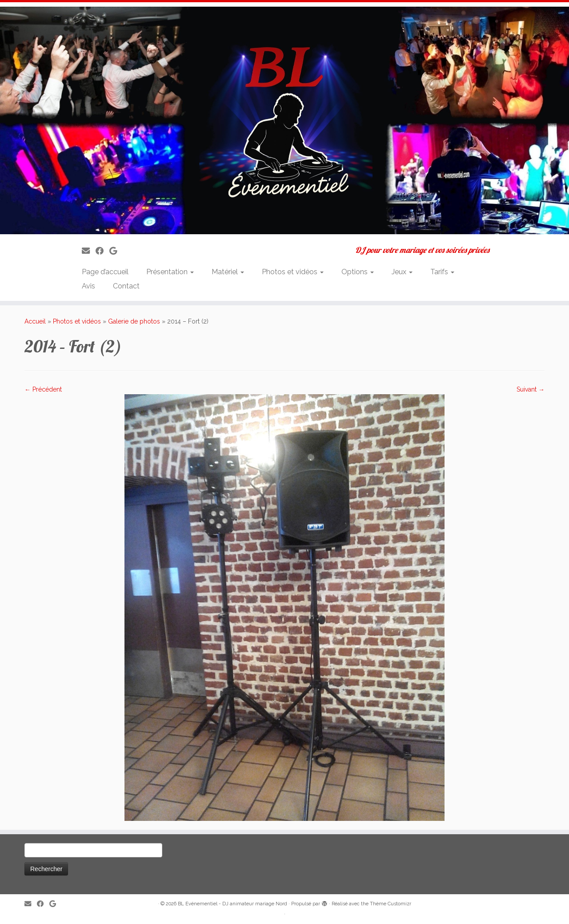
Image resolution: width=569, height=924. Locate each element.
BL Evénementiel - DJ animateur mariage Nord (232, 904)
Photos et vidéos (293, 272)
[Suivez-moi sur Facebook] (102, 251)
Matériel (228, 272)
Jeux (402, 272)
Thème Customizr (391, 904)
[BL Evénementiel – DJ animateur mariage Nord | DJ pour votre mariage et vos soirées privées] (284, 120)
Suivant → (531, 389)
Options (358, 272)
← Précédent (43, 389)
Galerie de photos (134, 321)
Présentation (170, 272)
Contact (126, 286)
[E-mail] (89, 251)
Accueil (35, 321)
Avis (88, 286)
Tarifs (442, 272)
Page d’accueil (105, 272)
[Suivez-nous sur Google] (116, 251)
